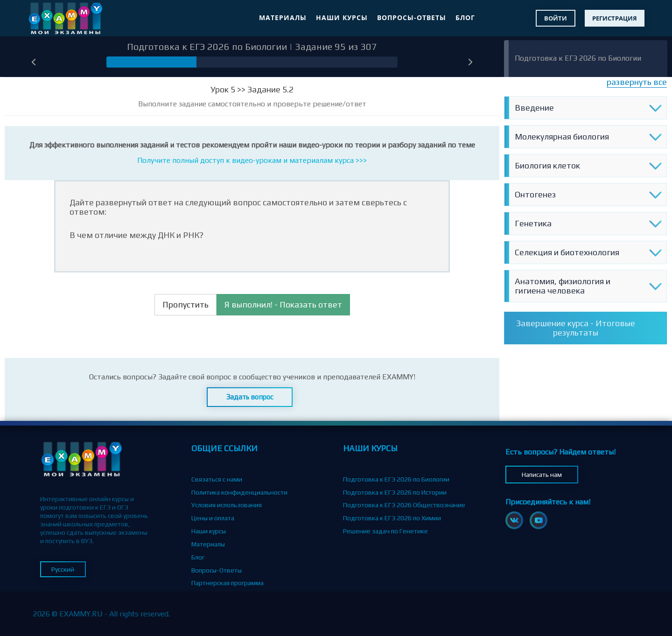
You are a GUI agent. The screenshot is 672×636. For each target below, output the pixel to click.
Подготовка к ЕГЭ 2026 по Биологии (578, 58)
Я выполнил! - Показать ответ (283, 304)
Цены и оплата (213, 518)
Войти (556, 18)
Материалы (283, 17)
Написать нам (542, 475)
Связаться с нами (217, 479)
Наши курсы (342, 17)
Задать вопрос (250, 397)
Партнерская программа (227, 583)
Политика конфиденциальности (239, 492)
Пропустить (185, 304)
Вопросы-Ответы (412, 17)
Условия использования (227, 505)
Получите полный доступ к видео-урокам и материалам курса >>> (252, 160)
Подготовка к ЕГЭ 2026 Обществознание (404, 505)
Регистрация (615, 18)
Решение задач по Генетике (385, 531)
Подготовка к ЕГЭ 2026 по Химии (392, 518)
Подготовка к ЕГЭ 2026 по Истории (395, 492)
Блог (465, 17)
